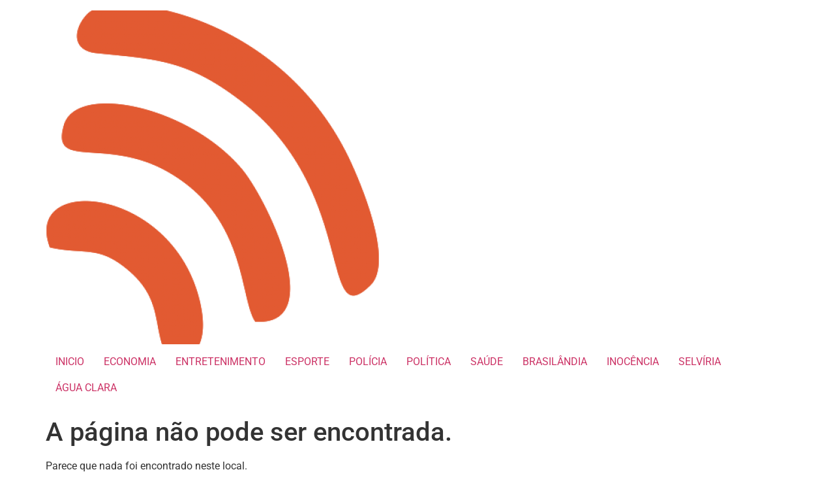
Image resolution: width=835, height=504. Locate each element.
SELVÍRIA (700, 362)
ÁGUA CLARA (86, 388)
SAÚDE (487, 362)
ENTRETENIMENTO (220, 362)
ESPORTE (307, 362)
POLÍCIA (368, 362)
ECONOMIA (130, 362)
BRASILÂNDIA (555, 362)
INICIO (70, 362)
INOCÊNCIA (633, 362)
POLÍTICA (429, 362)
